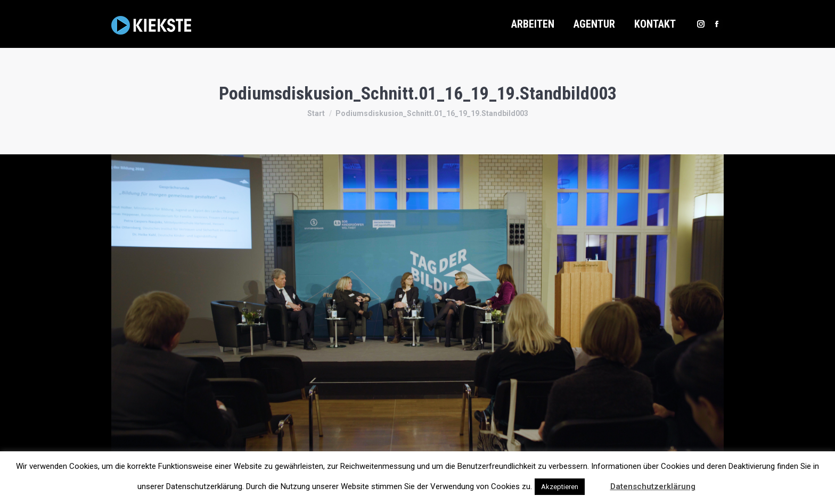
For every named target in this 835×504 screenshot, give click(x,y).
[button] (596, 482)
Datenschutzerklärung (653, 486)
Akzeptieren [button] (560, 487)
